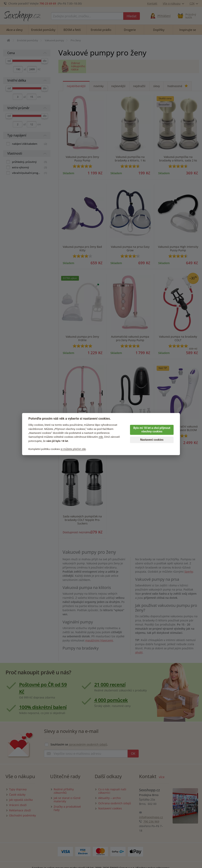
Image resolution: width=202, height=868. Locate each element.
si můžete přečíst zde (73, 449)
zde (101, 437)
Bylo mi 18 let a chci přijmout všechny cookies (152, 430)
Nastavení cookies (152, 440)
